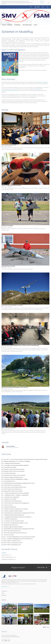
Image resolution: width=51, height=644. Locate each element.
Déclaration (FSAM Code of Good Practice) (14, 469)
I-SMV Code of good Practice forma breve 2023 (15, 533)
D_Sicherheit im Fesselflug (10, 467)
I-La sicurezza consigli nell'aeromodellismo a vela (15, 523)
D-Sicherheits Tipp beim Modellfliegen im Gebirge (15, 479)
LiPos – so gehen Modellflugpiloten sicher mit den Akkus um (18, 539)
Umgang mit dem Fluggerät (41, 82)
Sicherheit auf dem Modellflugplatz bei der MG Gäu (15, 387)
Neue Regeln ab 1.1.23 (6, 555)
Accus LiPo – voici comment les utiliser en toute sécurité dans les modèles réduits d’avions (25, 459)
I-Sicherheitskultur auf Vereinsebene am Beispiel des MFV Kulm (19, 529)
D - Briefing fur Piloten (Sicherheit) (11, 463)
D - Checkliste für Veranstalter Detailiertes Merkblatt (16, 465)
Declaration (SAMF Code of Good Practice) (14, 471)
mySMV (37, 7)
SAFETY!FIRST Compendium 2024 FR (13, 543)
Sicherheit (4, 553)
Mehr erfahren (5, 587)
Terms (3, 593)
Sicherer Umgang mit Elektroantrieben (11, 185)
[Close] (48, 3)
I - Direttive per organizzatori (10, 519)
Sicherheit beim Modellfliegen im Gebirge (12, 305)
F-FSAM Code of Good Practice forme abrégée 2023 (16, 503)
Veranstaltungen (27, 25)
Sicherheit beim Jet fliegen (8, 266)
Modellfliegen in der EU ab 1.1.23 (9, 557)
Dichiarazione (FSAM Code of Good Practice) (14, 475)
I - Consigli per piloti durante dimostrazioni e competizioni (17, 517)
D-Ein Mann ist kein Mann (9, 473)
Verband (10, 25)
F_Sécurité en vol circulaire (10, 499)
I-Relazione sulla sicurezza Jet (11, 525)
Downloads (4, 591)
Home (4, 25)
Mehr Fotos (46, 627)
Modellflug (17, 25)
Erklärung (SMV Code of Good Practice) (13, 491)
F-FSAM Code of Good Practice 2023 (12, 501)
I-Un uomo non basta (8, 535)
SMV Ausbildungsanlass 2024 (9, 145)
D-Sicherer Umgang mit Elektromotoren (13, 477)
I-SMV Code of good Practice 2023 (12, 531)
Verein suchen (42, 567)
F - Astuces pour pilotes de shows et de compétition (16, 493)
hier (32, 70)
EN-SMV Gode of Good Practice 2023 (13, 489)
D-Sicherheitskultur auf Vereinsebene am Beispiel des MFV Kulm (19, 483)
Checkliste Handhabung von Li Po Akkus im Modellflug (17, 461)
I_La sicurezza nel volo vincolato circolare (13, 521)
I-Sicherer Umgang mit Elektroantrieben (13, 527)
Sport (36, 25)
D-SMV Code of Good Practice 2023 (12, 485)
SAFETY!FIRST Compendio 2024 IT (12, 541)
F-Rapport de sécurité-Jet (10, 507)
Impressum (4, 595)
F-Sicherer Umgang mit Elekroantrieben (13, 511)
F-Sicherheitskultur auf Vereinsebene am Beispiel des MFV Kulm (19, 513)
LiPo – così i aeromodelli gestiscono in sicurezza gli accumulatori (19, 537)
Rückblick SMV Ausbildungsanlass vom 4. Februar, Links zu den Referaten (20, 346)
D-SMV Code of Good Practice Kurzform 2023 (15, 487)
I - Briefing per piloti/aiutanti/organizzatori (14, 515)
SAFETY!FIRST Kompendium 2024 (12, 545)
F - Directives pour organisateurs (11, 497)
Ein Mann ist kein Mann (7, 226)
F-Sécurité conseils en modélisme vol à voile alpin (15, 509)
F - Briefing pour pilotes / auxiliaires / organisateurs (16, 495)
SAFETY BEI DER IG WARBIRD (9, 428)
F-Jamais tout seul (8, 505)
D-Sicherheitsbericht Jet (9, 481)
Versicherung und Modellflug (9, 559)
